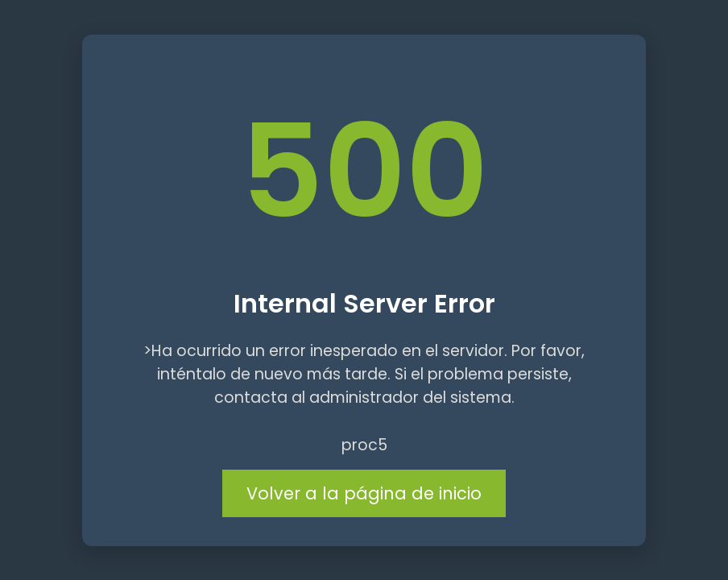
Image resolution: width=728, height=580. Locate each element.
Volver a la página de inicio (364, 493)
